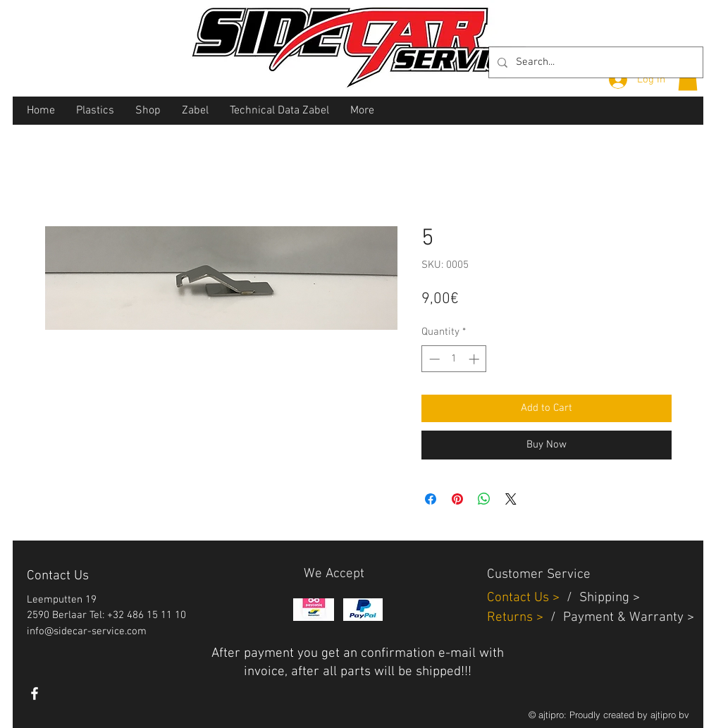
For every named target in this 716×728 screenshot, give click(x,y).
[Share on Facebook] (431, 499)
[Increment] (475, 359)
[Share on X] (511, 499)
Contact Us (520, 598)
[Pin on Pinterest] (457, 499)
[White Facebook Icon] (35, 693)
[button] (688, 79)
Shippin (601, 598)
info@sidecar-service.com (87, 631)
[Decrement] (433, 359)
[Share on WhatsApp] (484, 499)
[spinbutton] (454, 359)
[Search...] (594, 62)
